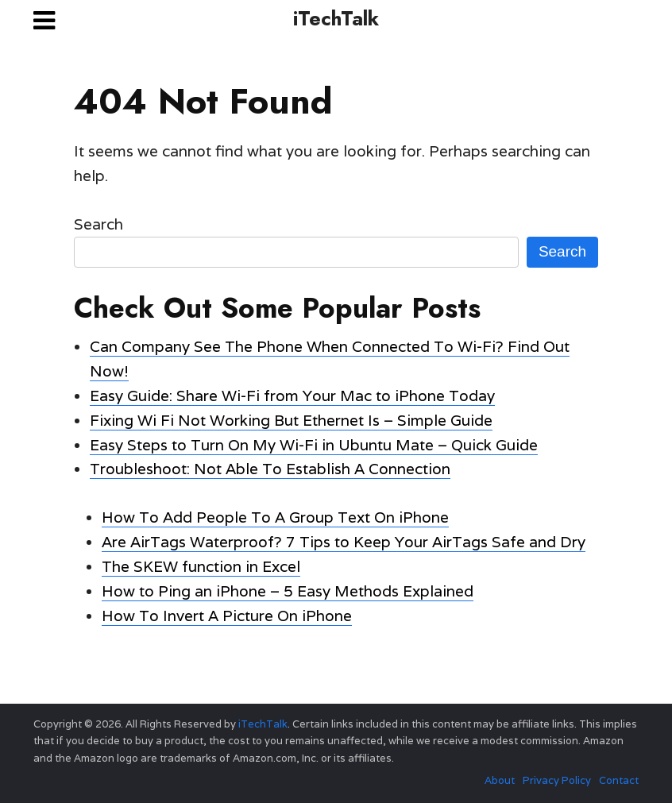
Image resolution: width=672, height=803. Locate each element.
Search (98, 224)
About (500, 780)
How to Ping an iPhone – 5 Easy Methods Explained (288, 591)
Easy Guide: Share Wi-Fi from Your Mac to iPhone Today (292, 396)
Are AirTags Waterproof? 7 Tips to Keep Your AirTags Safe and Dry (344, 542)
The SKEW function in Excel (201, 566)
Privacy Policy (557, 780)
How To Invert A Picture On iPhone (227, 616)
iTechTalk (336, 18)
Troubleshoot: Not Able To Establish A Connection (270, 469)
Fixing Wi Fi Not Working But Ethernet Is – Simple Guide (291, 420)
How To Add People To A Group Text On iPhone (275, 517)
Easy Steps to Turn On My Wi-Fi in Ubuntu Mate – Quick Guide (314, 445)
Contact (619, 780)
